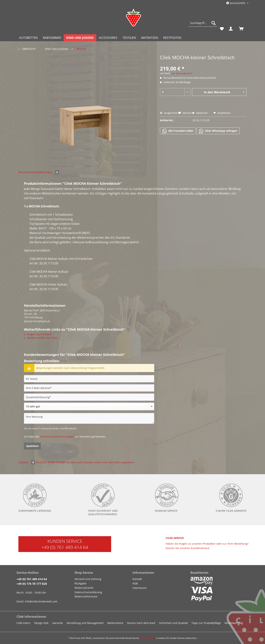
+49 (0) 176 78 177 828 (32, 584)
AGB (135, 583)
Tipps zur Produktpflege (206, 623)
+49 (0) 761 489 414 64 (65, 547)
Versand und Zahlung (88, 579)
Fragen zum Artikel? (38, 334)
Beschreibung (27, 172)
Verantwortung (234, 623)
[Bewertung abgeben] (89, 406)
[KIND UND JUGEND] (80, 38)
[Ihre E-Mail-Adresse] (89, 388)
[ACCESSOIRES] (108, 38)
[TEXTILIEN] (129, 38)
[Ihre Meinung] (89, 418)
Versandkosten (148, 638)
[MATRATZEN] (150, 38)
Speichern (32, 446)
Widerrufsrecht (84, 588)
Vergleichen (169, 113)
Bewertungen (48, 172)
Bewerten (200, 113)
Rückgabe (81, 583)
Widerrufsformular (86, 596)
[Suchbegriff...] (203, 23)
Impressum (139, 588)
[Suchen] (213, 23)
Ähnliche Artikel (46, 462)
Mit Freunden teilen (178, 131)
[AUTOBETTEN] (28, 38)
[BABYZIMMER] (52, 38)
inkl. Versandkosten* (182, 73)
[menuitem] (203, 25)
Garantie (58, 623)
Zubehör (27, 462)
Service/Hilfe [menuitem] (236, 3)
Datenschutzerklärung (88, 592)
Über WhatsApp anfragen (218, 131)
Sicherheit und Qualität (173, 623)
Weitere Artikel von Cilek (41, 338)
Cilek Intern (23, 623)
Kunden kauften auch (69, 462)
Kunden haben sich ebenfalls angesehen (109, 462)
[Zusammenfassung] (89, 397)
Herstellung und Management (85, 623)
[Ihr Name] (89, 379)
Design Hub (41, 623)
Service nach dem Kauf (141, 623)
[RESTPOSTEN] (172, 38)
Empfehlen (222, 113)
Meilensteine (115, 623)
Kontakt (137, 579)
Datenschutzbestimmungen (57, 437)
